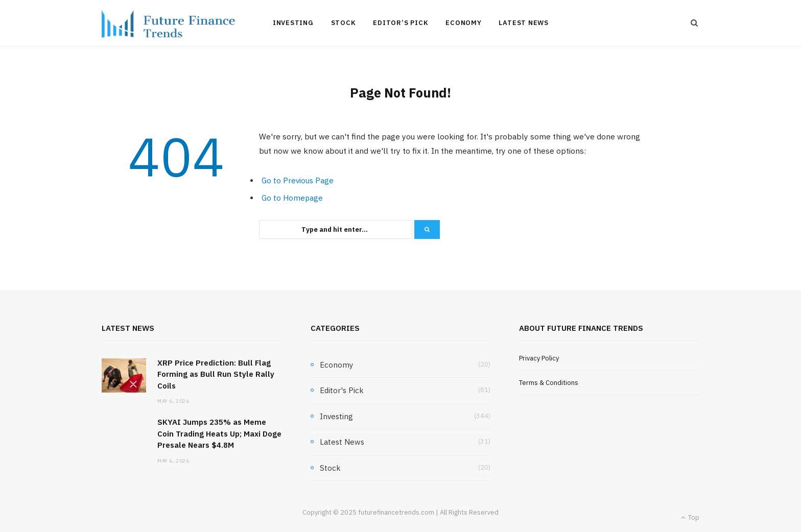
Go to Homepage (292, 198)
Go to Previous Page (298, 180)
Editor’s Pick (400, 23)
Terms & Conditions (549, 383)
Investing (293, 23)
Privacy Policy (539, 358)
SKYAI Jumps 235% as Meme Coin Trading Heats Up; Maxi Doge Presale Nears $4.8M (219, 433)
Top (690, 517)
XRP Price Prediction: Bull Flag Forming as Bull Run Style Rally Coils (216, 374)
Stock (344, 23)
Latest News (524, 23)
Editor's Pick (342, 390)
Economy (463, 23)
